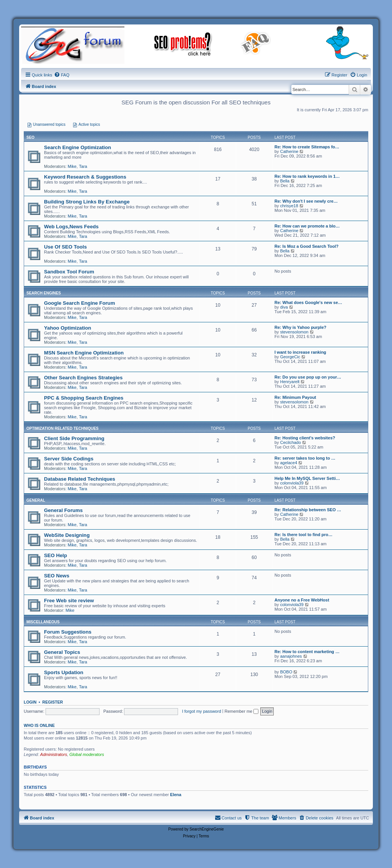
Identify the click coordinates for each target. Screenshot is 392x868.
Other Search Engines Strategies (83, 378)
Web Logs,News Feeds (71, 227)
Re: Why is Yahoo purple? (300, 327)
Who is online (39, 725)
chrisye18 (289, 206)
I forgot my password (201, 711)
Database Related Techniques (80, 479)
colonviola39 (292, 483)
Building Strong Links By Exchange (87, 202)
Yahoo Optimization (68, 328)
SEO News (57, 576)
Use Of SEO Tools (65, 247)
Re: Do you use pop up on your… (308, 377)
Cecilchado (291, 442)
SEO (30, 137)
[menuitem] (62, 75)
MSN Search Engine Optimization (84, 353)
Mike (72, 166)
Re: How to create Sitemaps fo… (307, 147)
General (36, 500)
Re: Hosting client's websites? (305, 438)
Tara (83, 166)
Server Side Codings (69, 459)
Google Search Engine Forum (79, 303)
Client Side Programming (74, 438)
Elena (176, 795)
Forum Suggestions (68, 632)
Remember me (241, 711)
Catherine (289, 151)
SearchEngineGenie (207, 829)
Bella (285, 181)
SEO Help (56, 555)
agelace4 (289, 463)
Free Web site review (69, 601)
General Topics (62, 652)
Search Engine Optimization (78, 147)
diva (284, 307)
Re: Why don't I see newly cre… (306, 201)
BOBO (286, 672)
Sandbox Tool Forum (69, 272)
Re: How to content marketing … (307, 652)
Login (30, 702)
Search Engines (44, 293)
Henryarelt (290, 382)
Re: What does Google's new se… (308, 302)
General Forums (63, 510)
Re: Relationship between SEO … (308, 510)
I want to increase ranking (300, 352)
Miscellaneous (43, 622)
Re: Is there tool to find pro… (304, 535)
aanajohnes (291, 656)
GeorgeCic (290, 357)
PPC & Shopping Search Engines (84, 398)
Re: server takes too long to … (305, 458)
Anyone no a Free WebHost (302, 600)
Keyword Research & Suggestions (85, 177)
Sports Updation (64, 672)
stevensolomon (294, 332)
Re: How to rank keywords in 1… (307, 176)
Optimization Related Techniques (63, 428)
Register (53, 702)
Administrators (54, 754)
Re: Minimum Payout (295, 397)
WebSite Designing (67, 535)
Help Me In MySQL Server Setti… (307, 478)
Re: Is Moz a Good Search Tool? (306, 246)
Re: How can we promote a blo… (307, 226)
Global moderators (87, 754)
